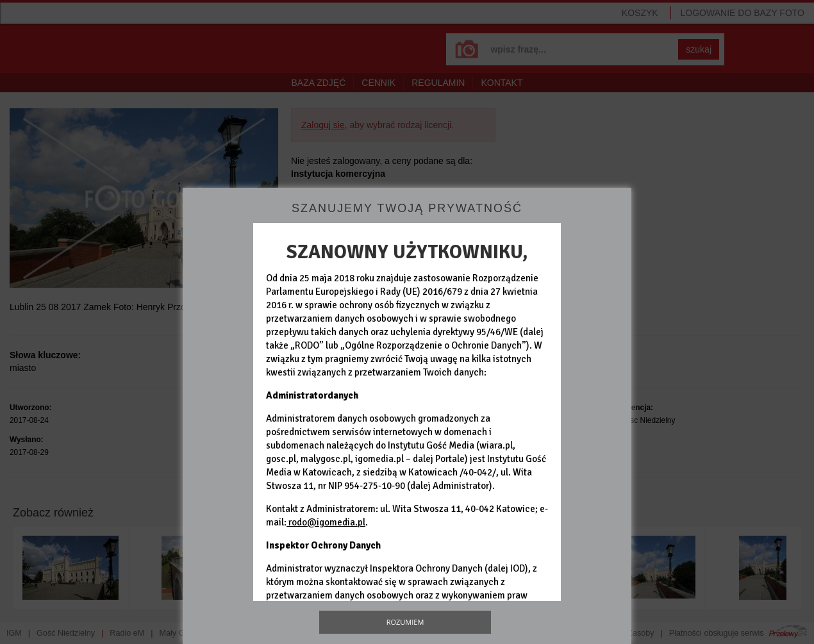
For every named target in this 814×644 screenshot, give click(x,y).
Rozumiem (405, 622)
